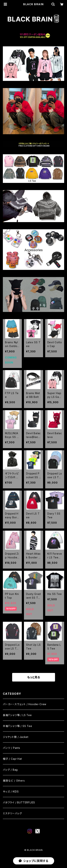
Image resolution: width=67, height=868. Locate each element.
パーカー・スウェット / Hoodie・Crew (25, 704)
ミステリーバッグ (12, 813)
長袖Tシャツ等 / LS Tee (17, 715)
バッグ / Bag (10, 770)
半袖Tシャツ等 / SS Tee (18, 726)
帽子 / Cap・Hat (12, 759)
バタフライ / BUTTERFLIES (19, 802)
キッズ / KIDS (11, 791)
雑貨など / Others (14, 781)
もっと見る (34, 677)
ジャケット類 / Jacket (16, 737)
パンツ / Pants (12, 748)
